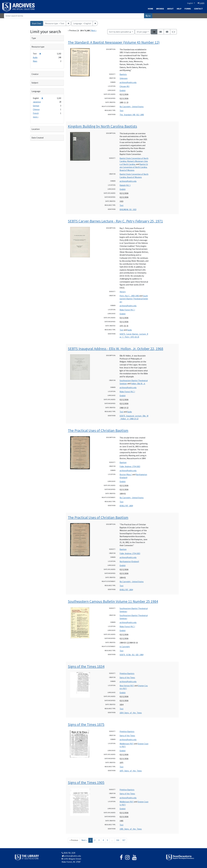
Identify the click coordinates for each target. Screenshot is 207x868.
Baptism (123, 462)
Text (122, 111)
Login (201, 3)
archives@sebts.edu (128, 82)
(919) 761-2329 (68, 853)
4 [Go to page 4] (103, 840)
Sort (120, 32)
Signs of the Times (127, 678)
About (170, 9)
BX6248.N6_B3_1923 (128, 209)
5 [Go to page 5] (107, 840)
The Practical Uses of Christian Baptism (98, 430)
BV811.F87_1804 (126, 506)
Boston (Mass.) (126, 475)
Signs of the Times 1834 (86, 666)
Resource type (38, 47)
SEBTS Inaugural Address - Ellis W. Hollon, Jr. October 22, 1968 (116, 349)
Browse (160, 9)
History (123, 292)
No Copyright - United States (132, 107)
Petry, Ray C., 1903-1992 (129, 296)
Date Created (37, 138)
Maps (35, 61)
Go (148, 16)
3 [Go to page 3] (99, 840)
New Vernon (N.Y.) (127, 686)
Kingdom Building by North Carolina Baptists (102, 126)
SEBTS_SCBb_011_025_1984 (131, 655)
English (190, 3)
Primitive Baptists (127, 673)
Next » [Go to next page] (84, 840)
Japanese (37, 102)
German (36, 106)
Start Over (37, 23)
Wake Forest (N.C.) (127, 310)
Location (36, 129)
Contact (198, 9)
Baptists (123, 74)
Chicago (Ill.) (125, 86)
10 (142, 32)
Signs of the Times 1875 (86, 724)
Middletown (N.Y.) (127, 744)
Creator (35, 74)
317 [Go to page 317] (124, 840)
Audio (130, 330)
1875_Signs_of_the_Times (131, 771)
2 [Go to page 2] (95, 840)
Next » (94, 30)
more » (36, 117)
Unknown (124, 78)
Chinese (36, 109)
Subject (35, 83)
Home (150, 9)
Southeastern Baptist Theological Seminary (134, 299)
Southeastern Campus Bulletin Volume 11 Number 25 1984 (113, 601)
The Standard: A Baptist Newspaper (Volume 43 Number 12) (114, 42)
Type (34, 38)
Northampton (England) (129, 562)
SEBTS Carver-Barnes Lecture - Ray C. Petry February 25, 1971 (115, 221)
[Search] (74, 16)
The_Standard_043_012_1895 (132, 115)
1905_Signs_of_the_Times (131, 829)
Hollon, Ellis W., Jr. (138, 384)
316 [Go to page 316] (118, 840)
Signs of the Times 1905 (86, 782)
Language (36, 91)
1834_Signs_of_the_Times (131, 713)
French (36, 113)
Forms (188, 9)
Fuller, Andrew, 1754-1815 (130, 466)
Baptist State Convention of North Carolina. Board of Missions (134, 167)
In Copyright (125, 647)
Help (179, 9)
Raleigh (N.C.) (125, 185)
